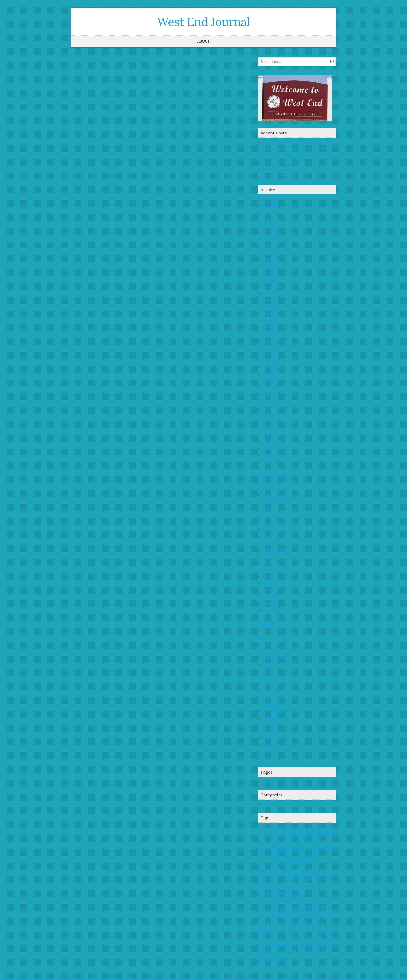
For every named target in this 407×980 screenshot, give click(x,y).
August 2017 (272, 442)
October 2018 (272, 354)
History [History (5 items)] (263, 879)
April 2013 (270, 691)
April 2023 (270, 260)
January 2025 (272, 226)
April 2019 (270, 313)
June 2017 (270, 455)
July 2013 (269, 671)
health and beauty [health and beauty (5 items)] (312, 871)
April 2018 (270, 394)
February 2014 (273, 624)
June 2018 (270, 381)
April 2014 (270, 610)
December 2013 (274, 637)
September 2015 (275, 550)
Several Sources (274, 176)
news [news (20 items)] (278, 915)
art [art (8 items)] (267, 835)
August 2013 (272, 664)
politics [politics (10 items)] (289, 931)
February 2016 (273, 516)
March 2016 (271, 509)
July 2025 (269, 199)
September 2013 (275, 657)
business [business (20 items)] (321, 834)
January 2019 (272, 334)
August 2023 (272, 246)
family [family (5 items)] (280, 864)
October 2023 (272, 239)
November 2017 (274, 421)
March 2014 (271, 617)
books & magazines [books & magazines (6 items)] (288, 835)
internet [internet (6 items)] (291, 886)
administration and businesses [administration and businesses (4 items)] (277, 828)
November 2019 (274, 266)
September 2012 (275, 738)
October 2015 (272, 543)
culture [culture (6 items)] (296, 842)
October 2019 (272, 273)
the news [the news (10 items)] (299, 945)
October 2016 (272, 489)
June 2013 (270, 678)
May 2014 (270, 603)
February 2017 (273, 462)
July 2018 (269, 374)
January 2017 (272, 469)
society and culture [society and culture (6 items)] (309, 938)
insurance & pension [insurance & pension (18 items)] (293, 881)
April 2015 (270, 583)
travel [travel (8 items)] (277, 952)
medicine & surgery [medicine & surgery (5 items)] (292, 909)
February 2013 (273, 705)
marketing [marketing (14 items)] (301, 900)
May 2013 (270, 684)
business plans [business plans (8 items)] (274, 842)
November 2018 (274, 347)
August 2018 (272, 367)
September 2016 (275, 496)
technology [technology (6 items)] (278, 945)
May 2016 (270, 502)
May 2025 (270, 212)
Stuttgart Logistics (276, 169)
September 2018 (275, 361)
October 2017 (272, 428)
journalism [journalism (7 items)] (299, 893)
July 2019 (269, 293)
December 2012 (274, 718)
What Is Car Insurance (279, 163)
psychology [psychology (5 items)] (306, 931)
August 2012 (272, 745)
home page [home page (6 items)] (279, 879)
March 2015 (271, 590)
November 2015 (274, 536)
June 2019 (270, 300)
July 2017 (269, 448)
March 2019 (271, 320)
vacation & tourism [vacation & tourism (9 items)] (305, 952)
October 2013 (272, 651)
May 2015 (270, 577)
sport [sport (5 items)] (330, 938)
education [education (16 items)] (291, 848)
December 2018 (274, 340)
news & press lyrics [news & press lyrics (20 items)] (296, 919)
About (203, 41)
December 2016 (274, 475)
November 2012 (274, 725)
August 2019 (272, 287)
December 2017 (274, 415)
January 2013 (272, 711)
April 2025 (270, 219)
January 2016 (272, 523)
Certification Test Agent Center (285, 156)
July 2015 (269, 563)
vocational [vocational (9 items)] (270, 959)
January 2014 (272, 630)
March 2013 (271, 698)
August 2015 (272, 556)
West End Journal (203, 22)
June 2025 (270, 206)
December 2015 (274, 529)
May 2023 (270, 253)
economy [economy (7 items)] (267, 849)
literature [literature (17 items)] (272, 900)
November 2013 (274, 644)
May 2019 (270, 307)
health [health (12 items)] (290, 871)
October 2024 (272, 233)
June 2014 (270, 597)
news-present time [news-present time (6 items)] (292, 924)
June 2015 (270, 570)
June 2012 (270, 759)
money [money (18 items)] (318, 907)
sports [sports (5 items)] (263, 945)
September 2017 (275, 435)
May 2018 (270, 388)
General (268, 804)
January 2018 (272, 408)
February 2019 (273, 327)
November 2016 (274, 482)
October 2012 (272, 732)
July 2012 (269, 752)
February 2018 (273, 401)
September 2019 (275, 280)
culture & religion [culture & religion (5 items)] (316, 842)
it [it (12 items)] (287, 893)
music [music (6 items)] (263, 916)
